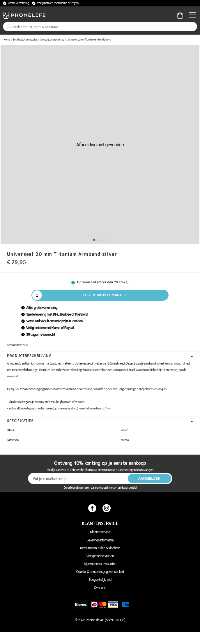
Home (7, 39)
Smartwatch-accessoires (25, 39)
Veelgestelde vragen (100, 556)
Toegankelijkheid (100, 580)
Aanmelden (149, 478)
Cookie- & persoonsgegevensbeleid (100, 572)
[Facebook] (93, 508)
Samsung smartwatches (52, 39)
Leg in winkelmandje (105, 295)
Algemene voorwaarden (100, 564)
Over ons (100, 588)
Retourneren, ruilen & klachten (100, 548)
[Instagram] (107, 508)
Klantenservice (100, 532)
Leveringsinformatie (100, 540)
